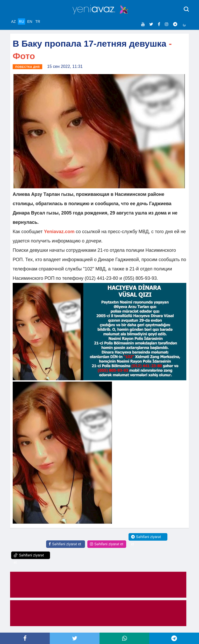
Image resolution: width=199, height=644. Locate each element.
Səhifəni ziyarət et (65, 544)
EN (30, 22)
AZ (13, 22)
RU (22, 22)
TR (38, 22)
